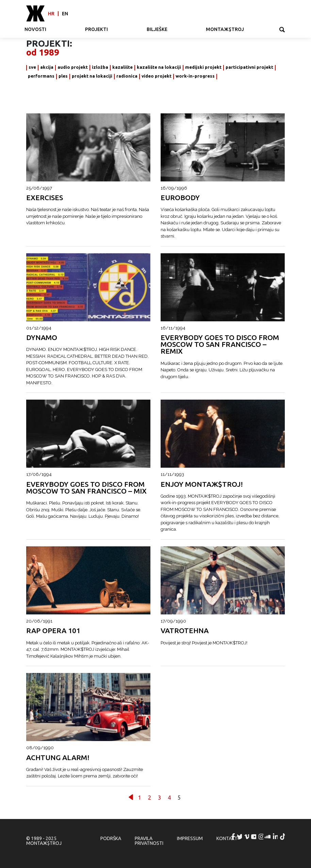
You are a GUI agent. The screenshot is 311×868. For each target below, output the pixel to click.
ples (63, 76)
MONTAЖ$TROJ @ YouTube (254, 837)
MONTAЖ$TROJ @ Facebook (233, 837)
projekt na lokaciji (92, 76)
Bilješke (157, 29)
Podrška (111, 838)
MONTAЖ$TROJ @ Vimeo (247, 837)
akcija (47, 67)
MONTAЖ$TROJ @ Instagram (261, 837)
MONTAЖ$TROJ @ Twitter (240, 837)
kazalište (122, 67)
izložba (100, 67)
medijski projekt (203, 67)
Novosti (35, 29)
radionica (127, 76)
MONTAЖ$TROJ (225, 29)
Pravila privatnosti (149, 841)
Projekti (96, 29)
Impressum (190, 838)
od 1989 (43, 52)
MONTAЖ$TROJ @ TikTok (283, 837)
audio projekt (73, 67)
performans (41, 76)
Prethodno (131, 797)
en (65, 14)
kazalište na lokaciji (159, 67)
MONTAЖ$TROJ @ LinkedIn (276, 837)
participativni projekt (249, 67)
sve (32, 67)
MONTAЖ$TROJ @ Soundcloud (268, 837)
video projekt (157, 76)
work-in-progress (195, 76)
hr (51, 14)
